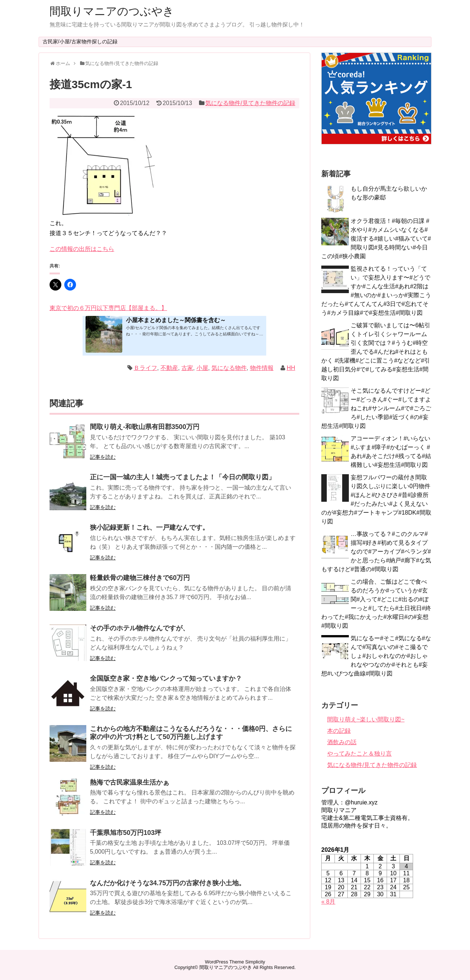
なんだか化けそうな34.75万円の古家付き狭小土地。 (168, 883)
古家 (187, 368)
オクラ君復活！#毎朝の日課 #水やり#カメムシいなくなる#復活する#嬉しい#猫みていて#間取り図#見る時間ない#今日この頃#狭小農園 (376, 239)
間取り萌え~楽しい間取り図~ (366, 719)
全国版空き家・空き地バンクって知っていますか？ (166, 678)
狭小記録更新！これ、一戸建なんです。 (149, 527)
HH (291, 368)
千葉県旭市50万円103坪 (126, 833)
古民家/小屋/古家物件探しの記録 (80, 42)
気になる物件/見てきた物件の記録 (250, 103)
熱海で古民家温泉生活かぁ (130, 782)
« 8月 (328, 902)
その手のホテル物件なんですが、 (140, 628)
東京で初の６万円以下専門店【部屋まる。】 (108, 308)
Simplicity (255, 962)
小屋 (202, 368)
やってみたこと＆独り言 (359, 754)
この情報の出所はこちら (82, 249)
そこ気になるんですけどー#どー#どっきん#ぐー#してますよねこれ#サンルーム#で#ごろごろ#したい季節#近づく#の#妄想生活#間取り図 (376, 408)
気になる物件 (229, 368)
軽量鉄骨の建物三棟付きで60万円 (140, 578)
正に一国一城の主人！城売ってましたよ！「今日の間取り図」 (182, 477)
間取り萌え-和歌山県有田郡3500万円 (145, 427)
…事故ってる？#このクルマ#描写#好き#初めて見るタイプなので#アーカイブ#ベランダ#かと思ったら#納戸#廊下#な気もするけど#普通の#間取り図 (376, 552)
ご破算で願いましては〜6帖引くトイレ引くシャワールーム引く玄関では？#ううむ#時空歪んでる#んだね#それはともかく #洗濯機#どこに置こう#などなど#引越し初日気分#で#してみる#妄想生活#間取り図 (376, 352)
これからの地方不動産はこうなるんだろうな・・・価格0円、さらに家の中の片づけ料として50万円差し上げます (191, 733)
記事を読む (103, 457)
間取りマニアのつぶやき (112, 11)
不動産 (169, 368)
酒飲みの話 (342, 742)
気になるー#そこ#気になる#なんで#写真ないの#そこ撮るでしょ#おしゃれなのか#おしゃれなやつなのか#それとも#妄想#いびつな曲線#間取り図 (376, 656)
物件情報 (262, 368)
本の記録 (339, 731)
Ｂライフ (145, 368)
